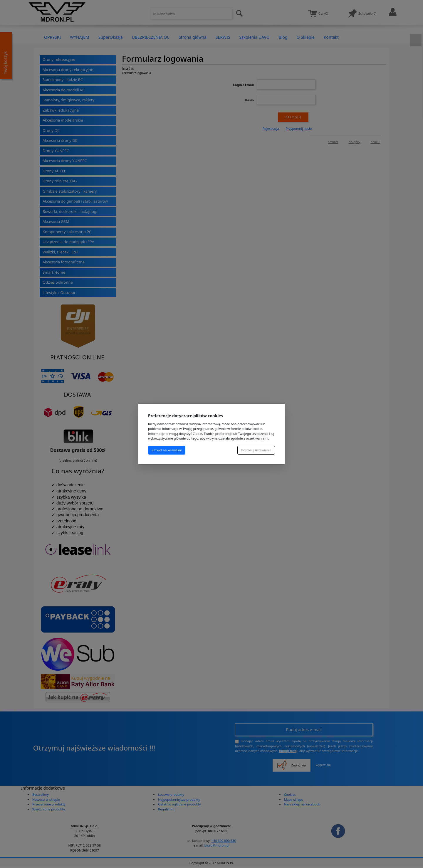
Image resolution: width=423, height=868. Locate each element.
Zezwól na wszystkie (167, 450)
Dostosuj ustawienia (256, 450)
